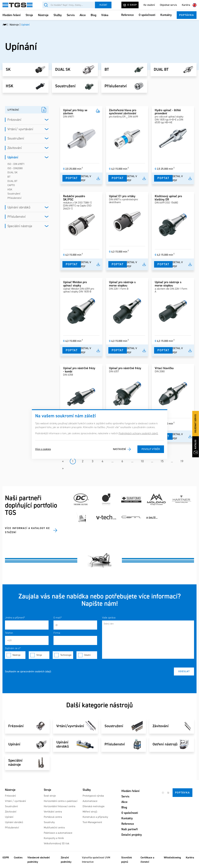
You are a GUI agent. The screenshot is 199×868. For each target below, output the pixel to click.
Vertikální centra (53, 812)
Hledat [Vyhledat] (103, 5)
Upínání (13, 157)
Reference (127, 15)
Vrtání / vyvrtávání (15, 801)
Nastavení (119, 449)
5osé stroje (50, 796)
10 (142, 461)
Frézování (14, 120)
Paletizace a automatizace (58, 833)
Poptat (72, 178)
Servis (71, 15)
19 (182, 461)
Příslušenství (116, 86)
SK (8, 70)
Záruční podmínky (66, 860)
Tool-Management (92, 822)
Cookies (18, 857)
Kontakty (166, 15)
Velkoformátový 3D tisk (57, 843)
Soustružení (65, 86)
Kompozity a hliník (54, 838)
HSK (9, 86)
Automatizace (90, 801)
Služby (58, 15)
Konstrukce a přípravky (95, 817)
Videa (105, 15)
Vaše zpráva (109, 618)
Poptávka (187, 15)
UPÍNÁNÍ (13, 110)
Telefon (9, 633)
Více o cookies (43, 449)
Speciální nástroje (20, 226)
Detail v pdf (86, 178)
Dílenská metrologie (94, 806)
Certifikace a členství (147, 860)
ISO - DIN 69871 (16, 164)
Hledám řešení (12, 15)
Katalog (196, 447)
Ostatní (87, 655)
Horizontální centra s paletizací (61, 801)
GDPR (6, 857)
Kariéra (186, 5)
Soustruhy (49, 822)
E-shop (130, 5)
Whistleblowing (172, 857)
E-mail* (58, 618)
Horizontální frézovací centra (60, 806)
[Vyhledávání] (69, 5)
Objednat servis (168, 5)
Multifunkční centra (54, 827)
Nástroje (43, 15)
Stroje (29, 15)
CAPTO (11, 185)
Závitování (15, 148)
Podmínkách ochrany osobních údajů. (138, 433)
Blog (93, 15)
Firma (57, 633)
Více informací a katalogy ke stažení (27, 530)
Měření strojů (90, 812)
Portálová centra (53, 817)
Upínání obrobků (19, 207)
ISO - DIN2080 (15, 168)
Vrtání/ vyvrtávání (20, 129)
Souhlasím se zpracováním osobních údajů (28, 671)
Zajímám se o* (13, 648)
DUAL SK (63, 70)
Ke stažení (149, 5)
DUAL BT (161, 70)
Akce (83, 15)
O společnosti (147, 15)
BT (107, 70)
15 (162, 461)
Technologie (63, 655)
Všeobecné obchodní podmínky (39, 860)
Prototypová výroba (93, 796)
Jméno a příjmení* (15, 618)
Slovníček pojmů (127, 860)
